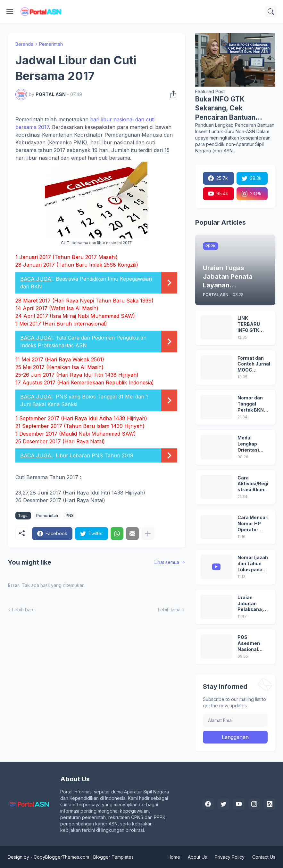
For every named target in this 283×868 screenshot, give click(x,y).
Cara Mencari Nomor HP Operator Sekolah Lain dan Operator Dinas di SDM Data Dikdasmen (253, 524)
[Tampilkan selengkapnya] (148, 534)
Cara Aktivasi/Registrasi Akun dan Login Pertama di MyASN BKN (253, 484)
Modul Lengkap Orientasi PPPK (248, 444)
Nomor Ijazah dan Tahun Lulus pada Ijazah (253, 564)
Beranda (24, 44)
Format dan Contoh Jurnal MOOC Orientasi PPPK (254, 364)
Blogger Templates (113, 857)
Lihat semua (167, 562)
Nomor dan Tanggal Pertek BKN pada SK (251, 404)
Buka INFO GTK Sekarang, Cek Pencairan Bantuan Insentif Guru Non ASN (232, 108)
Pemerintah (51, 44)
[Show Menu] (10, 12)
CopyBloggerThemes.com (61, 857)
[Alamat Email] (235, 720)
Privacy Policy (230, 857)
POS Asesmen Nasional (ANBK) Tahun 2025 (254, 643)
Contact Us (264, 857)
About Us (197, 857)
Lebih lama (169, 610)
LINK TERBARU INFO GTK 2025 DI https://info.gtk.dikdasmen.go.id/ (254, 324)
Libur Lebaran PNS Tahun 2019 (95, 455)
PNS (70, 515)
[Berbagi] (171, 94)
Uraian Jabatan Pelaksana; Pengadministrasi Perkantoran (254, 604)
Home (174, 857)
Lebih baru (23, 610)
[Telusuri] (271, 12)
